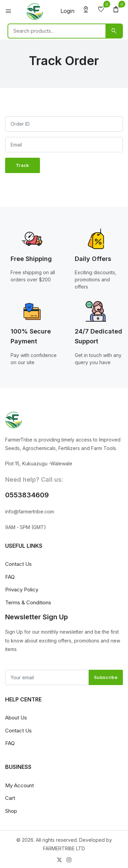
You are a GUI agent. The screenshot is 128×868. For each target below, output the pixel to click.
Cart (10, 798)
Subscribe (106, 677)
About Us (16, 718)
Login (67, 11)
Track (23, 165)
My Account (19, 785)
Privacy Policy (22, 590)
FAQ (10, 577)
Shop (11, 811)
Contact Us (18, 564)
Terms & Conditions (28, 602)
